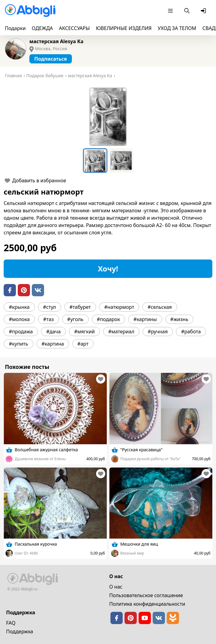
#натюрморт (119, 307)
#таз (48, 319)
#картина (53, 344)
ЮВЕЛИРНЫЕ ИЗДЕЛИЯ (124, 28)
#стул (50, 307)
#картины (145, 319)
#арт (83, 344)
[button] (108, 117)
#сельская (160, 307)
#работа (191, 331)
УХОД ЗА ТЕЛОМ (177, 28)
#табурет (80, 307)
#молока (19, 319)
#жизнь (179, 319)
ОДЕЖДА (42, 28)
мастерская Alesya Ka (56, 41)
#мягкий (84, 331)
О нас (116, 587)
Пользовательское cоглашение (146, 595)
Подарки (15, 28)
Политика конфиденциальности (147, 604)
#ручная (158, 331)
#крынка (19, 307)
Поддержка (20, 631)
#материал (121, 331)
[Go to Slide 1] (95, 161)
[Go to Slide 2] (121, 161)
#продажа (21, 331)
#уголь (75, 319)
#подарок (109, 319)
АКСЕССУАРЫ (74, 28)
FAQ (11, 623)
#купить (19, 344)
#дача (53, 331)
